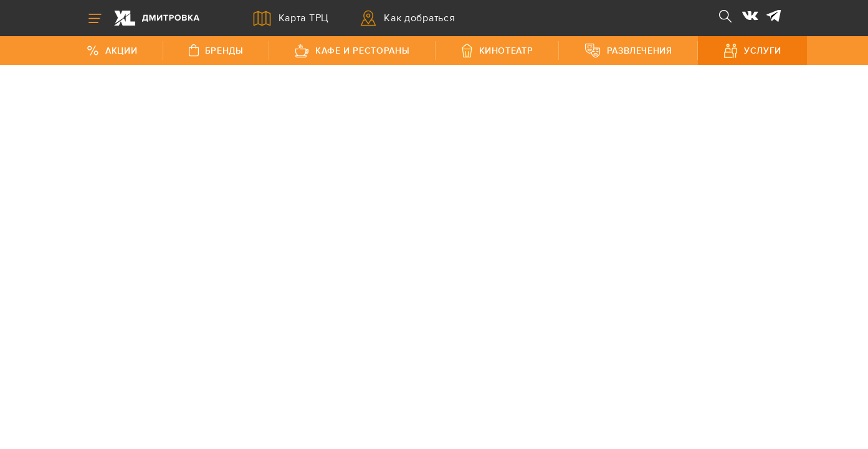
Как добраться (408, 18)
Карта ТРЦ (291, 18)
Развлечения (628, 51)
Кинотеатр (497, 51)
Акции (112, 51)
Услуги (752, 51)
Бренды (216, 51)
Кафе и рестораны (352, 51)
